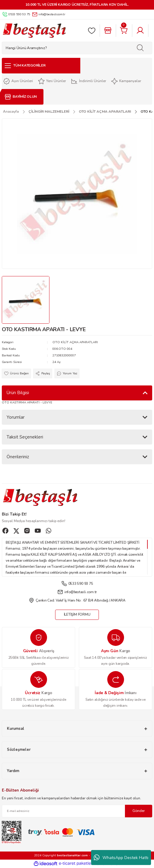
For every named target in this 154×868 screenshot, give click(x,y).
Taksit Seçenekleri (25, 437)
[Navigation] (41, 66)
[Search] (77, 48)
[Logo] (34, 31)
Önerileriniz (18, 457)
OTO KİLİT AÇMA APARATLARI (75, 342)
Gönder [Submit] (139, 811)
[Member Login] (140, 31)
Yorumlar (16, 417)
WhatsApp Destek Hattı (121, 858)
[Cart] (124, 31)
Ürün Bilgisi (18, 393)
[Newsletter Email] (77, 811)
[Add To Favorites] (16, 373)
